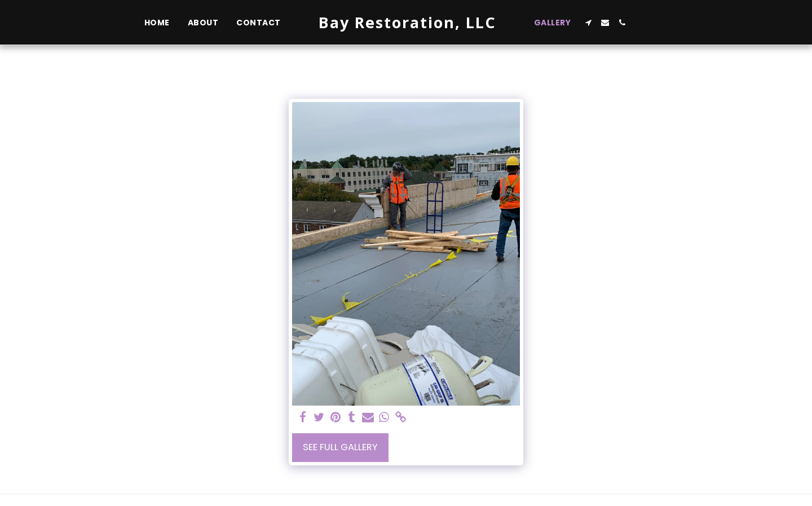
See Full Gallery (340, 447)
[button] (588, 23)
